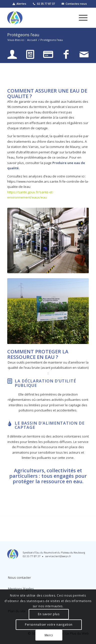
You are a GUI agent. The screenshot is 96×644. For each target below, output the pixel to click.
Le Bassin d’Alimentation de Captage (50, 425)
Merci (49, 635)
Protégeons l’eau (23, 35)
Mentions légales (21, 589)
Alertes (21, 4)
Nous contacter (19, 577)
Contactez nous (76, 4)
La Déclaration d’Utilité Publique (45, 383)
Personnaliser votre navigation (49, 625)
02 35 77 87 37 (46, 4)
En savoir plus (49, 614)
